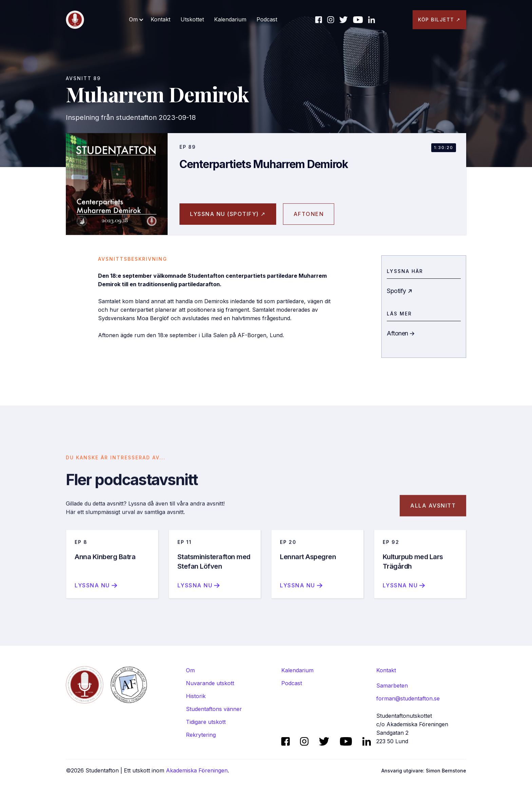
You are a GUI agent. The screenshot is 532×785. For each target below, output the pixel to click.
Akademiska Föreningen (197, 770)
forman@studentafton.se (408, 698)
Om (190, 670)
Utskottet (192, 19)
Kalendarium (230, 19)
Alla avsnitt (433, 514)
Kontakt (160, 19)
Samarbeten (392, 686)
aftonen (309, 214)
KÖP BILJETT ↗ (439, 20)
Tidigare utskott (206, 722)
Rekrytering (201, 735)
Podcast (267, 19)
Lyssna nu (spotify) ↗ (228, 214)
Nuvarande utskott (210, 683)
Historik (196, 696)
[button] (136, 20)
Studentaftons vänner (214, 709)
